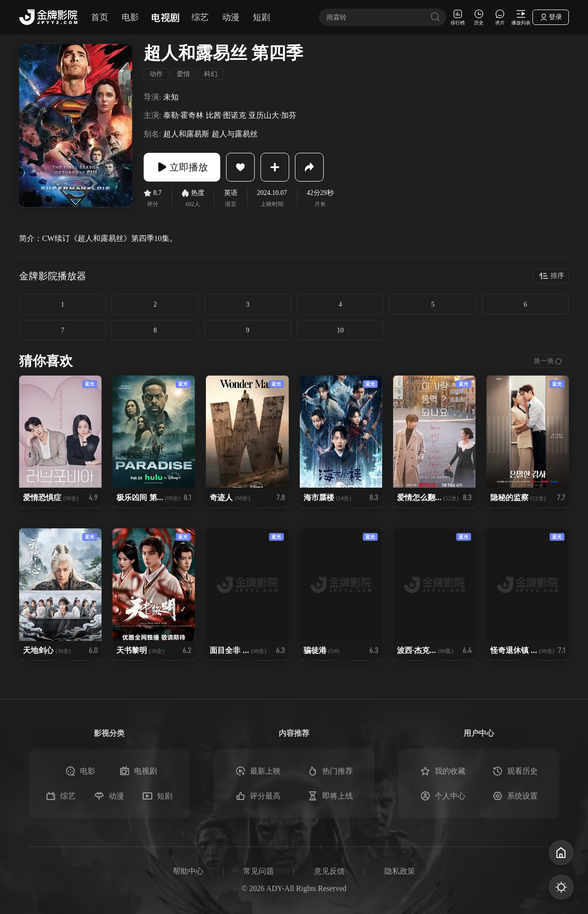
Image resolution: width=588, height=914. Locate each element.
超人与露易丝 (235, 134)
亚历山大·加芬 (272, 115)
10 (340, 330)
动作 (156, 74)
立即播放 (182, 167)
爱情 (183, 74)
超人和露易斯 (186, 134)
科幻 (211, 74)
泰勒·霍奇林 (183, 115)
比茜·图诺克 (226, 115)
